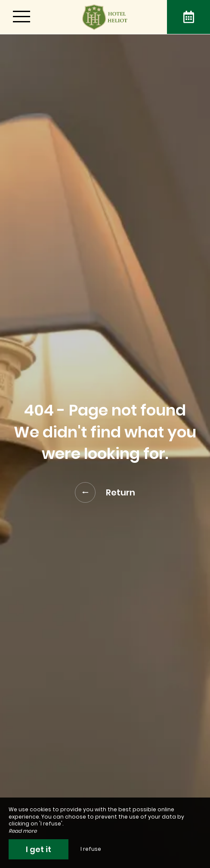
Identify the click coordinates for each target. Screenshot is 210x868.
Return (105, 492)
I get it (39, 849)
